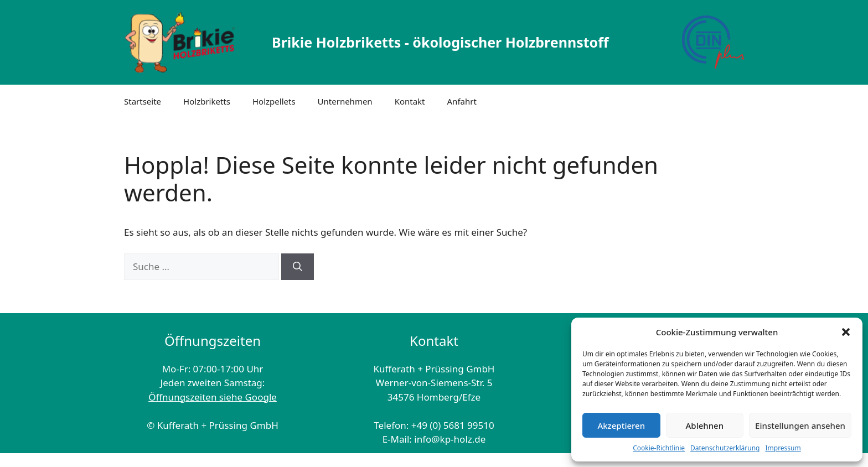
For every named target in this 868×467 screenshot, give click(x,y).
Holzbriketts (207, 101)
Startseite (143, 101)
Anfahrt (462, 101)
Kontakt (410, 101)
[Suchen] (298, 267)
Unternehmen (345, 101)
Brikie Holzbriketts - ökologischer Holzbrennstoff (440, 42)
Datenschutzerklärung (725, 448)
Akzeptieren (621, 426)
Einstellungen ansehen (800, 426)
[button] (846, 332)
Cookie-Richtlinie (659, 448)
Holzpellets (274, 101)
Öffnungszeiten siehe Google (213, 397)
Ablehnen (705, 426)
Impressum (783, 448)
